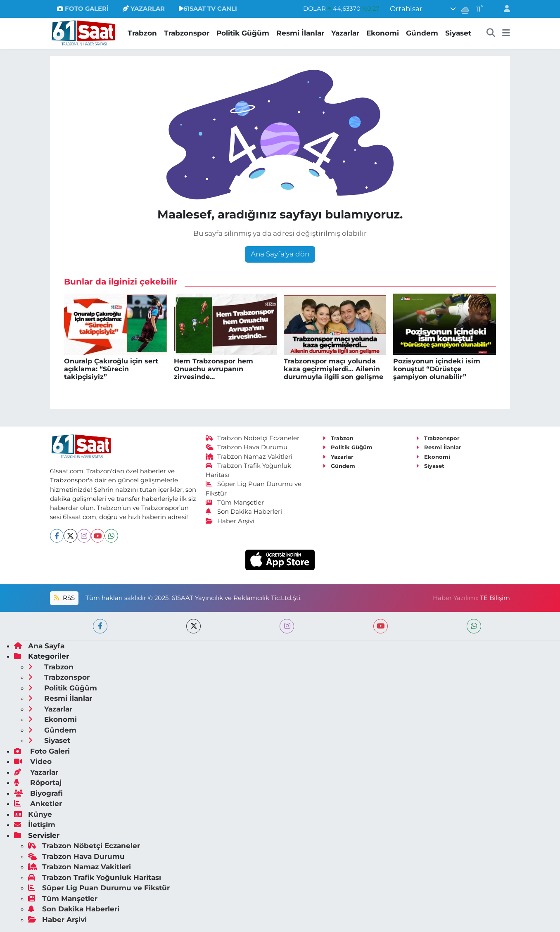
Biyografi (38, 793)
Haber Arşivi (230, 521)
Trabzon (142, 33)
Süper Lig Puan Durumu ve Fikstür (99, 888)
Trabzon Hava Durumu (247, 447)
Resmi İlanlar (300, 33)
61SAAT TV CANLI (208, 9)
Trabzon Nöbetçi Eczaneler (253, 438)
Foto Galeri (42, 751)
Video (33, 761)
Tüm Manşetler (235, 503)
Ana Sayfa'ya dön (280, 254)
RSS (64, 598)
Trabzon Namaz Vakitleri (249, 457)
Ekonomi (383, 33)
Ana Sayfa (39, 646)
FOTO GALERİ (83, 9)
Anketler (38, 804)
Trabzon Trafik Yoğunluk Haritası (95, 877)
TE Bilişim (495, 598)
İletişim (35, 825)
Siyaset (458, 33)
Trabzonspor (187, 33)
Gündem (422, 33)
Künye (33, 814)
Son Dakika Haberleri (244, 512)
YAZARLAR (144, 9)
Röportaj (38, 783)
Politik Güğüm (243, 33)
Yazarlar (345, 33)
